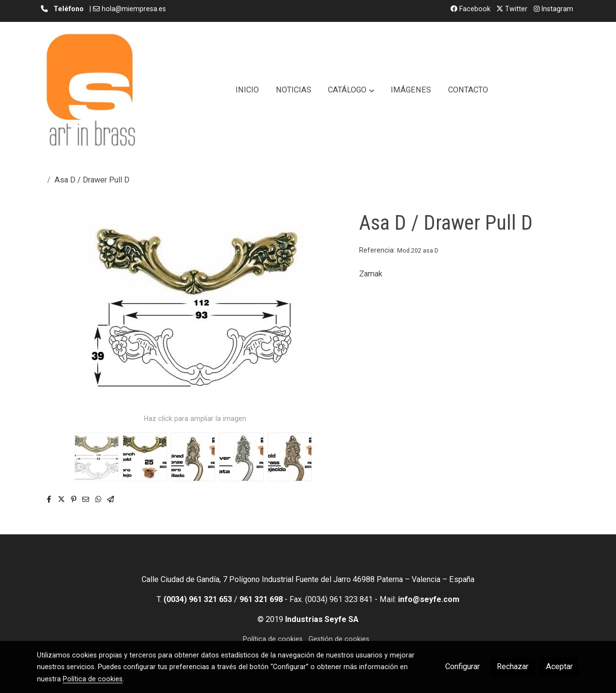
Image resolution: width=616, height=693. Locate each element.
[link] (91, 90)
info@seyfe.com (429, 599)
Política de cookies (273, 639)
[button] (351, 90)
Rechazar (513, 666)
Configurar (462, 666)
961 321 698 (261, 599)
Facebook (471, 9)
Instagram (553, 9)
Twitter (512, 9)
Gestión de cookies (339, 639)
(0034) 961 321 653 (198, 599)
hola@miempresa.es (134, 9)
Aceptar (559, 666)
